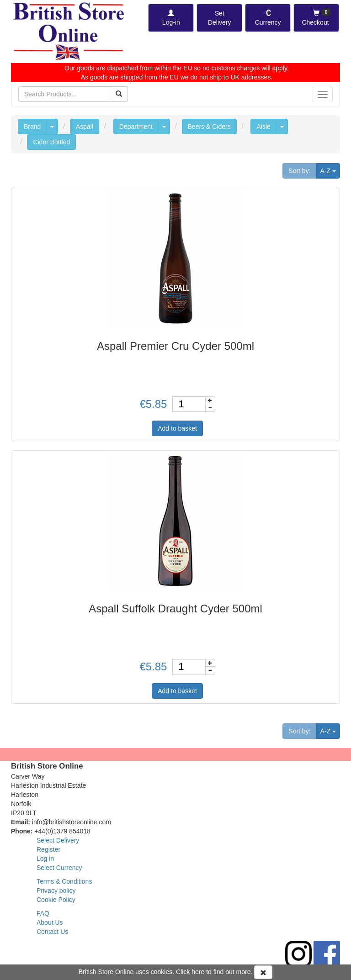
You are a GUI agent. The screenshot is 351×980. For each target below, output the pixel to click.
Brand (32, 126)
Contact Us (52, 932)
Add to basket (177, 428)
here (198, 972)
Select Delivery (58, 840)
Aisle (263, 126)
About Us (50, 922)
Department (136, 126)
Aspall (85, 126)
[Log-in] (171, 18)
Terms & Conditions (64, 881)
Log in (45, 859)
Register (48, 849)
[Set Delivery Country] (219, 18)
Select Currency (59, 868)
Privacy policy (56, 890)
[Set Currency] (268, 18)
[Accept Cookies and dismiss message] (263, 972)
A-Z (330, 170)
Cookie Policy (56, 900)
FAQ (43, 913)
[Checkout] (316, 18)
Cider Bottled (51, 142)
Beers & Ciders (209, 126)
